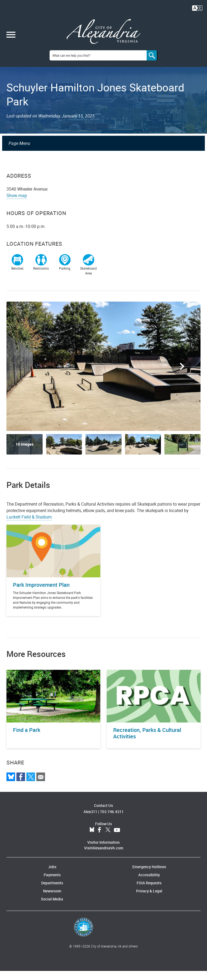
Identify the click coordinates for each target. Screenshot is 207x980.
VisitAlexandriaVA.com (104, 857)
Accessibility (149, 884)
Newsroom (52, 900)
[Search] (152, 65)
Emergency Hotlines (149, 876)
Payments (52, 884)
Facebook (99, 839)
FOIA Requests (149, 892)
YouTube (117, 839)
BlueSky (92, 839)
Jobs (52, 876)
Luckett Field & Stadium (29, 526)
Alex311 (90, 821)
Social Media (52, 908)
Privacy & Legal (149, 900)
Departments (52, 892)
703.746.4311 (112, 821)
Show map (17, 205)
